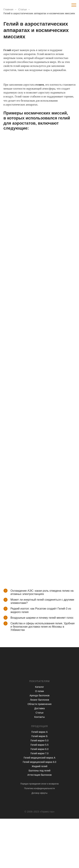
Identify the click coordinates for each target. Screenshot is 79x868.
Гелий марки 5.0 (39, 740)
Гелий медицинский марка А (39, 758)
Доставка (39, 708)
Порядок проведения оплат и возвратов (39, 784)
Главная (8, 9)
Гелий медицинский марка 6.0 (39, 762)
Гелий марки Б (39, 736)
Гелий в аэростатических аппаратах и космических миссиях (39, 13)
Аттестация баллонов (40, 775)
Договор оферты (39, 793)
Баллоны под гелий (39, 771)
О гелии (40, 691)
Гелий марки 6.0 (39, 749)
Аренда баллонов (39, 695)
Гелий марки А (39, 732)
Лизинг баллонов (40, 700)
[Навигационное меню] (74, 5)
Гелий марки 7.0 (39, 753)
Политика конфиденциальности (39, 788)
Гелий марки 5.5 (39, 745)
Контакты (39, 717)
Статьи (23, 9)
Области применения (40, 704)
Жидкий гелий (40, 766)
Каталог (40, 687)
